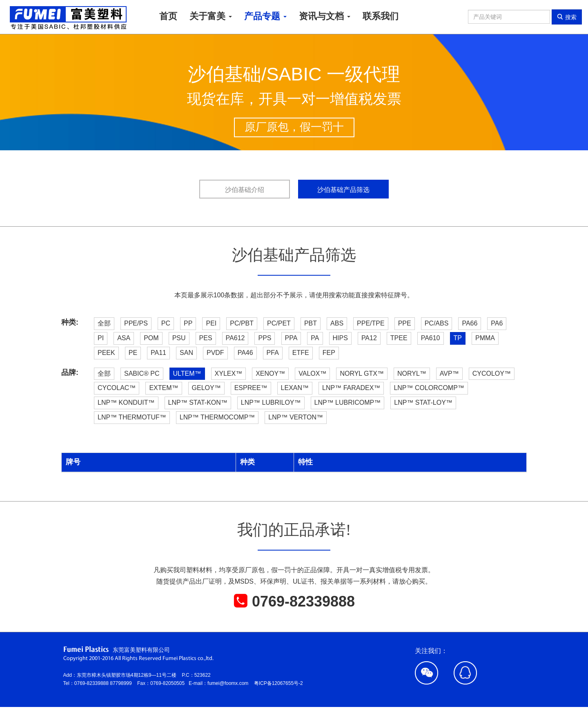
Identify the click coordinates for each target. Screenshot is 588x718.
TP (458, 338)
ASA (124, 338)
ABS (337, 323)
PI (101, 338)
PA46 (245, 353)
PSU (179, 338)
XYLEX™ (229, 373)
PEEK (106, 353)
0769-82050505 (169, 683)
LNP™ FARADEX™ (351, 388)
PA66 (470, 323)
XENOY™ (270, 373)
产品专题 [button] (265, 16)
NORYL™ (412, 373)
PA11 (158, 353)
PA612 (235, 338)
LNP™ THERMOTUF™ (132, 417)
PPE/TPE (371, 323)
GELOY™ (206, 388)
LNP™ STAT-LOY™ (423, 402)
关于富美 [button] (211, 16)
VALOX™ (312, 373)
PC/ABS (437, 323)
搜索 (567, 17)
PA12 (369, 338)
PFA (273, 353)
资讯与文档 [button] (325, 16)
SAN (186, 353)
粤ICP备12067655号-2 (278, 683)
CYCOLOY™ (492, 373)
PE (133, 353)
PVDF (215, 353)
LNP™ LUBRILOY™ (271, 402)
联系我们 (381, 16)
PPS (265, 338)
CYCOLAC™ (117, 388)
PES (206, 338)
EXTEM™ (164, 388)
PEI (211, 323)
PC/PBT (242, 323)
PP (188, 323)
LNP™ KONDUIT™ (126, 402)
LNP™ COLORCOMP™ (429, 388)
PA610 (431, 338)
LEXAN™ (295, 388)
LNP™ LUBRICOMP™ (348, 402)
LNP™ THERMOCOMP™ (217, 417)
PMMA (485, 338)
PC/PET (279, 323)
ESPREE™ (251, 388)
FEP (329, 353)
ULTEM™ (187, 373)
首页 (168, 16)
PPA (291, 338)
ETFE (301, 353)
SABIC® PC (142, 373)
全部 (104, 323)
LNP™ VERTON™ (296, 417)
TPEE (399, 338)
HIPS (340, 338)
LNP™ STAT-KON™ (198, 402)
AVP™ (449, 373)
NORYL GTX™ (362, 373)
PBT (311, 323)
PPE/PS (136, 323)
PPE (405, 323)
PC (166, 323)
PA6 (497, 323)
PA (315, 338)
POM (151, 338)
